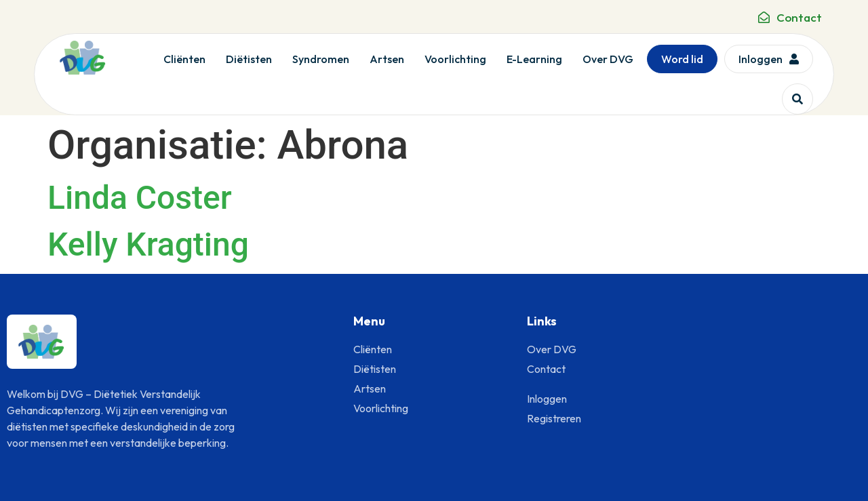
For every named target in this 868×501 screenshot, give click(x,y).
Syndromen (321, 59)
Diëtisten (249, 59)
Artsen (387, 59)
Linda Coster (140, 198)
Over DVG (608, 59)
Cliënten (184, 59)
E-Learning (534, 59)
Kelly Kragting (148, 244)
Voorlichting (455, 59)
